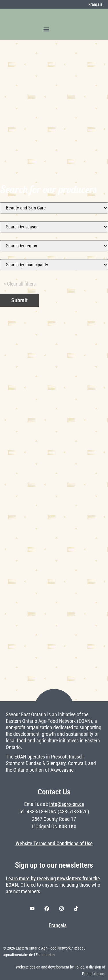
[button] (47, 29)
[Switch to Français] (92, 4)
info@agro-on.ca (67, 804)
